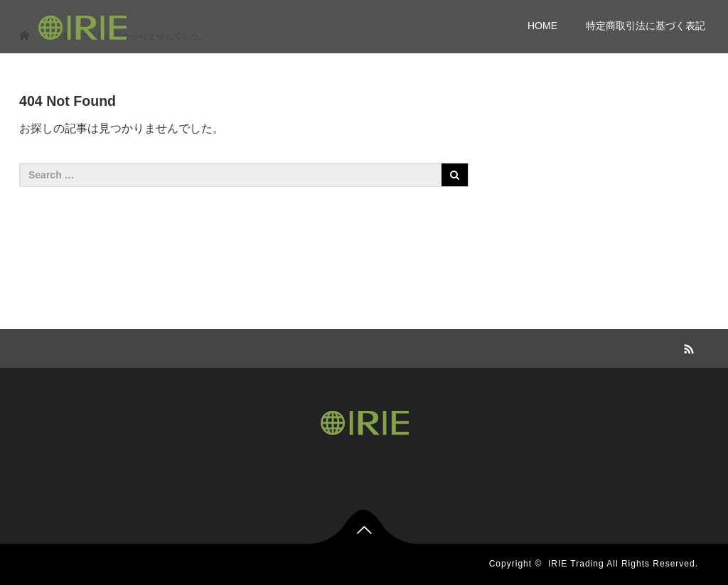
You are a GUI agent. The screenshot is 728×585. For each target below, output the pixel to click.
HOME (542, 26)
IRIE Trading (576, 564)
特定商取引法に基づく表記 (646, 26)
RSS (687, 347)
